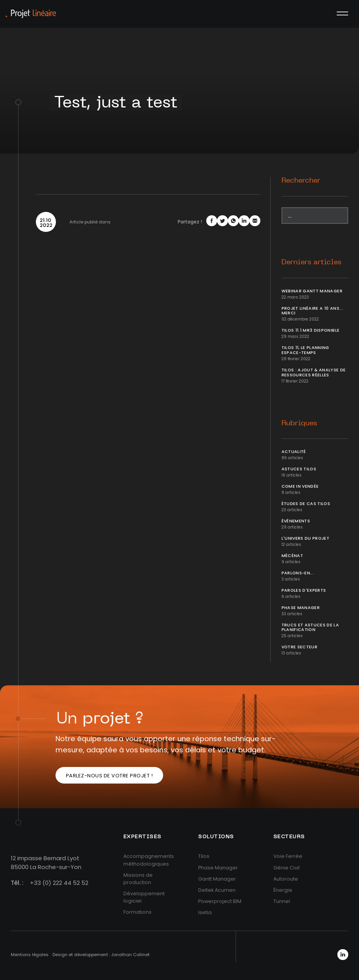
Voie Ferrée (288, 856)
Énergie (283, 890)
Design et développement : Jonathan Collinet (101, 955)
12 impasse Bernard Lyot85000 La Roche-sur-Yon (46, 863)
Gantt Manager (217, 879)
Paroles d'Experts (304, 590)
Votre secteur (300, 647)
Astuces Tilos (299, 469)
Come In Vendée (300, 486)
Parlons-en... (298, 573)
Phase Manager (301, 608)
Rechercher (301, 181)
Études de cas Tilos (306, 504)
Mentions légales (30, 955)
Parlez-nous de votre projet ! (110, 776)
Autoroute (286, 879)
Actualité (294, 452)
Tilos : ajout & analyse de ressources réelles (314, 373)
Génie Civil (287, 868)
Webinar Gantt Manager (312, 291)
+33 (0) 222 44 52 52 (59, 883)
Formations (137, 912)
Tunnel (282, 901)
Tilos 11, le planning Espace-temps (305, 350)
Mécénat (292, 556)
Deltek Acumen (217, 890)
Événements (296, 521)
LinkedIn (343, 955)
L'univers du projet (306, 538)
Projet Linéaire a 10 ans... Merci (312, 311)
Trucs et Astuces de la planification (310, 628)
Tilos (204, 856)
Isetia (205, 912)
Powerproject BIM (220, 901)
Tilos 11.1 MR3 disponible (311, 330)
